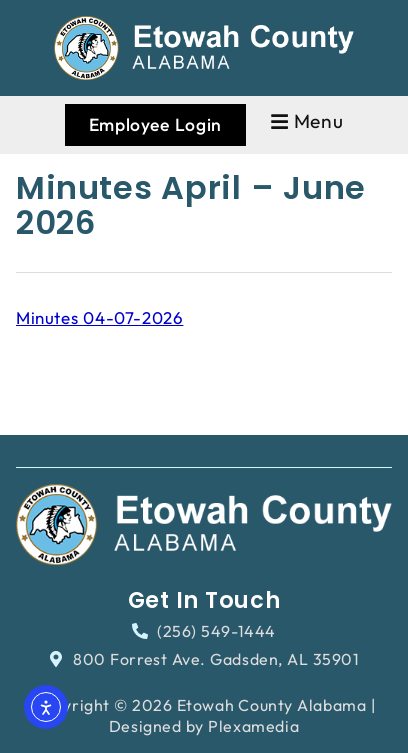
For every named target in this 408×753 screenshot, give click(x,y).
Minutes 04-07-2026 (99, 317)
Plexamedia (253, 726)
